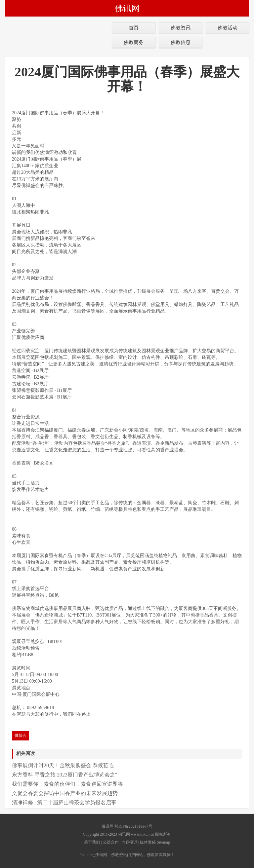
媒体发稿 (148, 842)
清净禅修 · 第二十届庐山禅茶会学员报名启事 (64, 802)
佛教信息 (181, 42)
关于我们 (92, 842)
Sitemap (163, 842)
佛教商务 (134, 42)
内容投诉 (129, 842)
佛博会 (21, 736)
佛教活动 (228, 28)
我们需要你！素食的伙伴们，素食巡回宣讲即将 (67, 784)
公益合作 (111, 842)
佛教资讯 (181, 28)
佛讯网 (127, 8)
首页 (134, 28)
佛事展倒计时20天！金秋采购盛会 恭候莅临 (63, 765)
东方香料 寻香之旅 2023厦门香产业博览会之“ (65, 775)
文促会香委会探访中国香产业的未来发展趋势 (65, 793)
